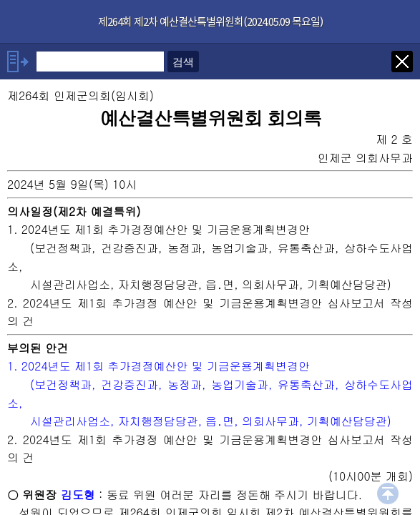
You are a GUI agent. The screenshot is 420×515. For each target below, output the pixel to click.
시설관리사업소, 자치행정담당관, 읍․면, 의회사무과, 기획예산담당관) (211, 421)
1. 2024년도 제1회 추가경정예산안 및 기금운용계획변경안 (158, 366)
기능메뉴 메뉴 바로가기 (0, 0)
